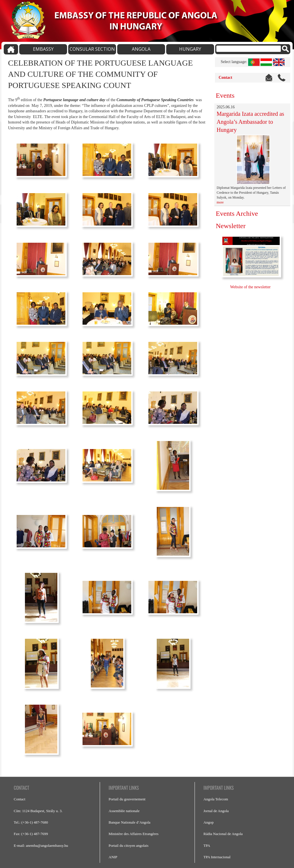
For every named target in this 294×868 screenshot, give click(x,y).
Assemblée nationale (124, 811)
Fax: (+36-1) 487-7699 (31, 834)
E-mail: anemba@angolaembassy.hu (41, 846)
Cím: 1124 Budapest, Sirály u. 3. (38, 811)
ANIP (113, 857)
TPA (207, 846)
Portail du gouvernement (127, 799)
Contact (225, 78)
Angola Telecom (216, 799)
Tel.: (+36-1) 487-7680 (31, 822)
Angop (208, 822)
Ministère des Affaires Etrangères (134, 834)
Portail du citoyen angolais (129, 846)
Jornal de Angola (216, 811)
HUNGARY (190, 49)
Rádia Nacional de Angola (223, 834)
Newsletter (231, 226)
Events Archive (237, 213)
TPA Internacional (217, 857)
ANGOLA (141, 49)
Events (225, 95)
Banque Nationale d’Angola (130, 822)
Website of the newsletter (251, 287)
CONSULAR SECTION (92, 49)
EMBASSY (43, 49)
